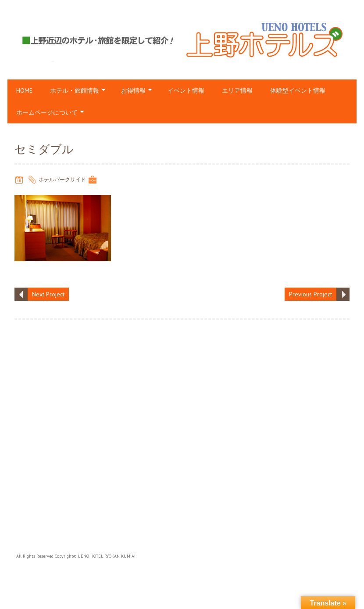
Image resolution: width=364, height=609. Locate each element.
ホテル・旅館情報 (75, 90)
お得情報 (133, 90)
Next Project (48, 294)
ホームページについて (47, 112)
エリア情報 (237, 90)
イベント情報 (186, 90)
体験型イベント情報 (298, 90)
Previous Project (310, 294)
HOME (24, 90)
